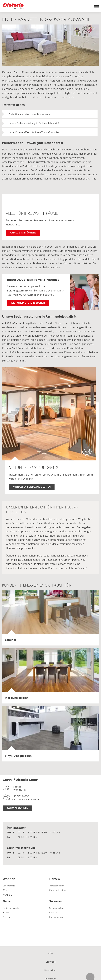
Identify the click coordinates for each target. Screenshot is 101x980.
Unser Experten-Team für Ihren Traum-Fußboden (34, 132)
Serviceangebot (56, 908)
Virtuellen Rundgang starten (32, 487)
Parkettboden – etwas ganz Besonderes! (29, 114)
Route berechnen (17, 808)
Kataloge (53, 912)
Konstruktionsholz (58, 890)
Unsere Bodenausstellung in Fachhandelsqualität (34, 123)
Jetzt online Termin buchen (28, 303)
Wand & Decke (10, 895)
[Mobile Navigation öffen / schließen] (96, 6)
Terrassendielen (57, 886)
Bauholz (7, 912)
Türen (5, 890)
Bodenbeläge (9, 886)
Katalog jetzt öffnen (23, 233)
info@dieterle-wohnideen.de (26, 799)
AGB (50, 953)
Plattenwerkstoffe (11, 908)
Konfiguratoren (56, 917)
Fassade (7, 917)
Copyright (50, 962)
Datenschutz (50, 970)
